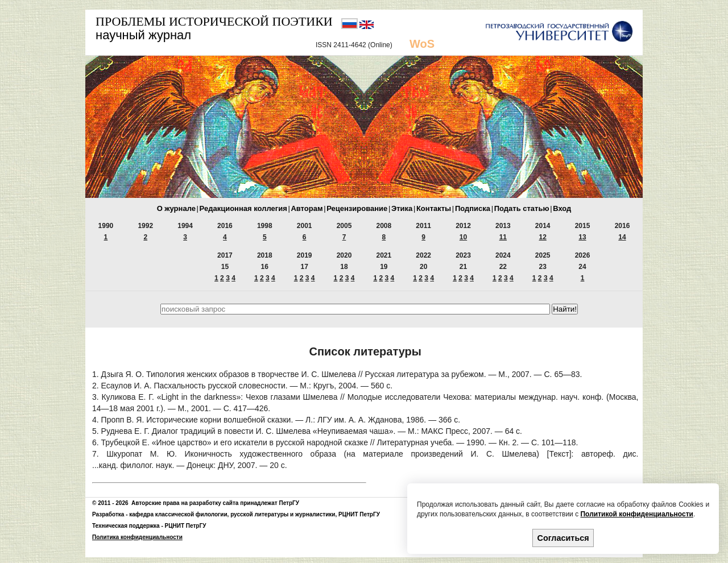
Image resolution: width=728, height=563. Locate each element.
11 (503, 237)
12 (543, 237)
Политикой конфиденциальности (636, 514)
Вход (562, 208)
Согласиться (563, 538)
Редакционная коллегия (243, 208)
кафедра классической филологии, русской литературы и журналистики (232, 514)
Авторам (307, 208)
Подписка (473, 208)
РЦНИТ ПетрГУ (359, 514)
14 (622, 237)
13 (582, 237)
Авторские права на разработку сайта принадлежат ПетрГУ (215, 503)
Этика (402, 208)
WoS (422, 44)
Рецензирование (357, 208)
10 (463, 237)
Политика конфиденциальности (137, 537)
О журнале (176, 208)
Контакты (434, 208)
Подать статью (522, 208)
